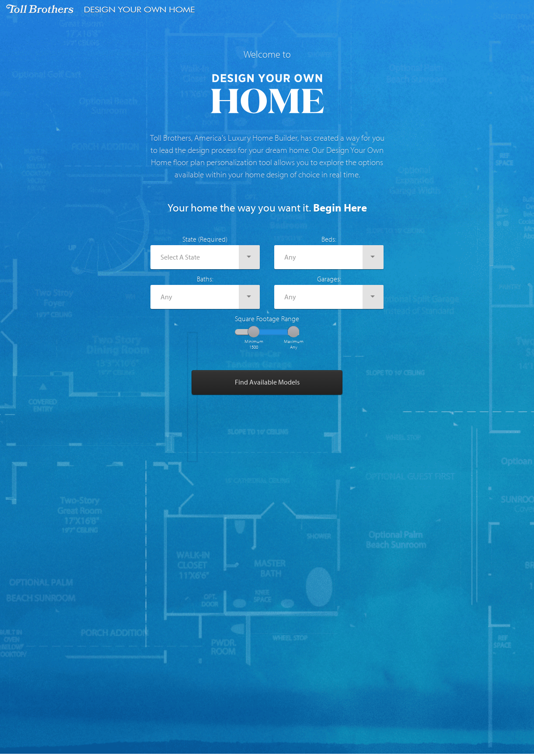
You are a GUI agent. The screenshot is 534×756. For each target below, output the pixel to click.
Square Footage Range (267, 319)
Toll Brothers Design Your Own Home (103, 10)
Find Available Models (267, 382)
